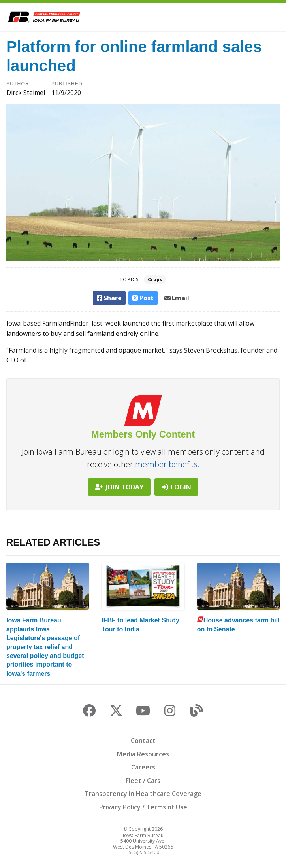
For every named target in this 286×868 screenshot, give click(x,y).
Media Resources (143, 754)
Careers (143, 767)
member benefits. (167, 464)
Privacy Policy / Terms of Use (143, 807)
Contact (143, 741)
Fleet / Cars (143, 781)
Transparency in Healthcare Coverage (143, 794)
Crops (155, 280)
